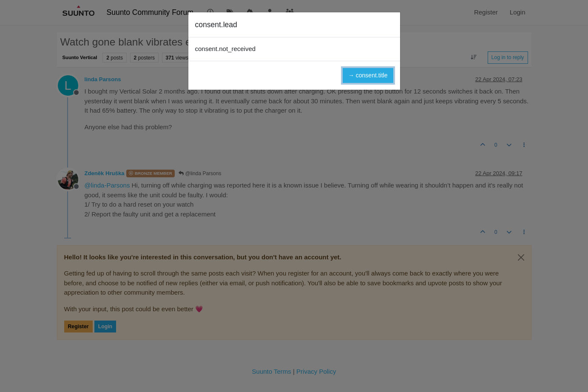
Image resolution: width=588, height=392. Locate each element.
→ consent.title (368, 75)
